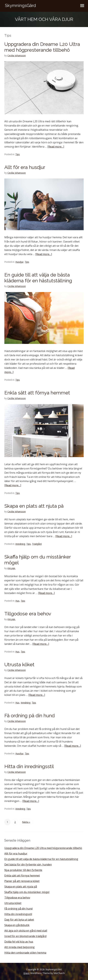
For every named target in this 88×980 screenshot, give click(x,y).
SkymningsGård (20, 6)
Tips (18, 154)
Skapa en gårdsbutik (17, 925)
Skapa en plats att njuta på (34, 506)
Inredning (20, 544)
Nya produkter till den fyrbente (23, 870)
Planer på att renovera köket (22, 881)
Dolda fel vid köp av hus (19, 942)
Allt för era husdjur (25, 167)
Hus (17, 601)
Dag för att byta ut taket (19, 920)
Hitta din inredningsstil (29, 766)
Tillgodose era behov (28, 614)
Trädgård (37, 544)
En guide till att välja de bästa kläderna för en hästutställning (38, 278)
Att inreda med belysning (19, 947)
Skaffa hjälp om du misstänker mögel (27, 892)
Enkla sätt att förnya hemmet (37, 393)
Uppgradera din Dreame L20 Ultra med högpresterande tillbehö (42, 47)
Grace (27, 973)
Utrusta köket (19, 665)
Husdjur (19, 262)
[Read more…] (56, 147)
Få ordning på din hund (30, 716)
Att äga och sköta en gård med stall (26, 931)
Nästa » (26, 822)
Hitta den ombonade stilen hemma (25, 953)
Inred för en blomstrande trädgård (25, 936)
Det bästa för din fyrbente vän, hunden (28, 865)
